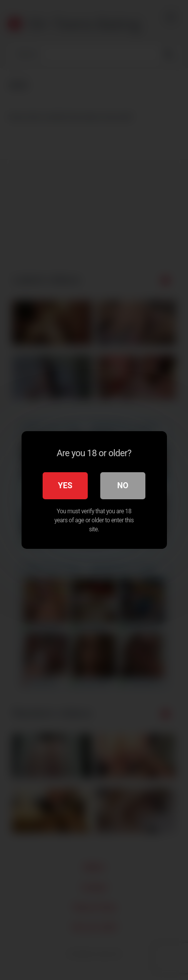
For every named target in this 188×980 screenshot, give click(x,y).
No (123, 485)
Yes (65, 485)
